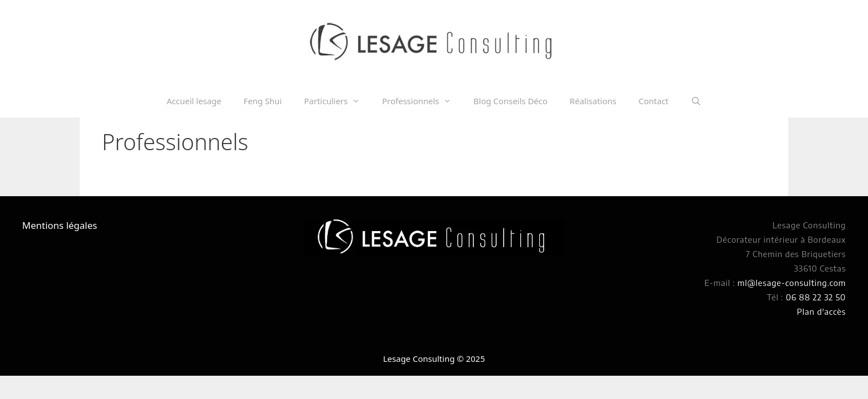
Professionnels (422, 101)
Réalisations (593, 101)
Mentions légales (60, 225)
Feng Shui (263, 101)
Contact (653, 101)
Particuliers (337, 101)
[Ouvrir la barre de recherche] (696, 101)
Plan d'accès (821, 311)
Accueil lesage (194, 101)
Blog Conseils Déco (510, 101)
